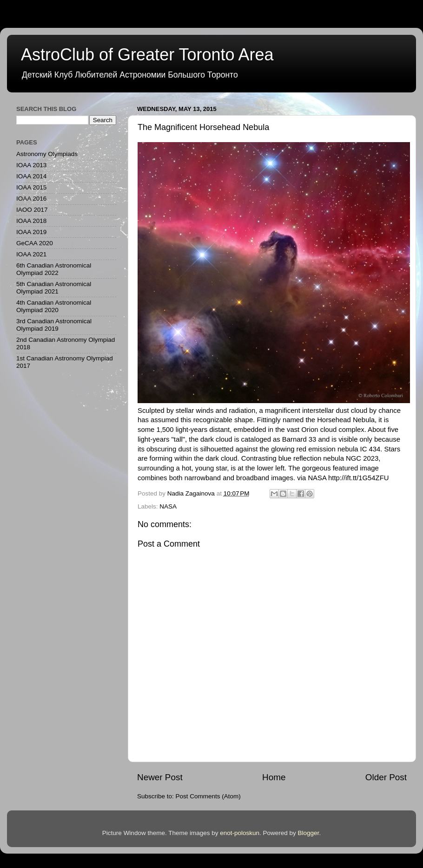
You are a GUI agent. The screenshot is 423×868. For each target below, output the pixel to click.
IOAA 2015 (31, 187)
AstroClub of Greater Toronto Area (147, 55)
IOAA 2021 (31, 254)
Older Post (386, 777)
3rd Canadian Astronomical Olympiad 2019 (54, 325)
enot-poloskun (240, 833)
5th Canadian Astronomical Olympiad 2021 (54, 288)
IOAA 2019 (31, 232)
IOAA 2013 (31, 165)
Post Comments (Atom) (208, 796)
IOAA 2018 (31, 221)
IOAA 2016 (31, 199)
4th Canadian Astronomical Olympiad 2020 (54, 306)
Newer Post (160, 777)
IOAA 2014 (31, 176)
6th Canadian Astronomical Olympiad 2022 (54, 269)
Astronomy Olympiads (47, 154)
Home (274, 777)
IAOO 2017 (32, 210)
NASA (168, 506)
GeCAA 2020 (35, 243)
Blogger (309, 833)
